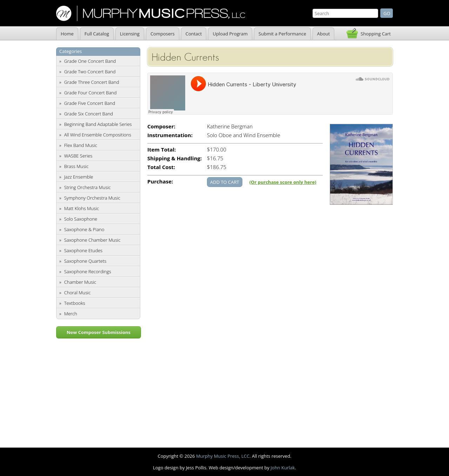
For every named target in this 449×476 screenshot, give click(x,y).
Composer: (161, 126)
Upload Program (230, 34)
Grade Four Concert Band (91, 93)
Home (67, 34)
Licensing (130, 34)
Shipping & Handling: (175, 158)
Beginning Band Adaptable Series (98, 124)
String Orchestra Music (88, 187)
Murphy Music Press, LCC (223, 456)
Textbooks (75, 303)
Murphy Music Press (151, 13)
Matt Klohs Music (82, 208)
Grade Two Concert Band (90, 72)
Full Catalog (97, 34)
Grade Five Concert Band (90, 103)
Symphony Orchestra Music (92, 198)
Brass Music (76, 166)
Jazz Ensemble (79, 177)
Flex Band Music (81, 145)
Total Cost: (161, 167)
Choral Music (78, 293)
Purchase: (160, 182)
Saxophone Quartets (85, 261)
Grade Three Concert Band (92, 82)
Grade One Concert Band (90, 61)
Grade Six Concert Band (89, 114)
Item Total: (162, 150)
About (324, 34)
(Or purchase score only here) (283, 182)
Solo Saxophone (81, 219)
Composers (163, 34)
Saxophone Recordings (88, 271)
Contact (194, 34)
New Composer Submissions (99, 332)
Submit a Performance (282, 34)
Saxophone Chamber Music (92, 240)
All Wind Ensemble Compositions (98, 135)
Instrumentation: (170, 135)
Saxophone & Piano (84, 229)
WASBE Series (78, 156)
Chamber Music (80, 282)
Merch (71, 314)
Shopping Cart (376, 34)
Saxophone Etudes (83, 250)
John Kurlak (283, 468)
